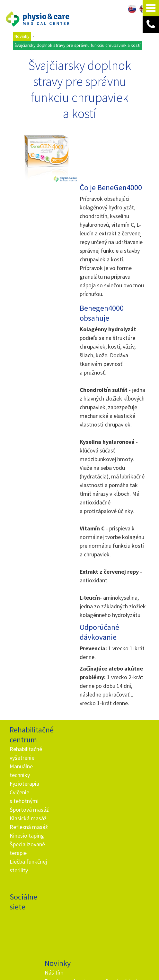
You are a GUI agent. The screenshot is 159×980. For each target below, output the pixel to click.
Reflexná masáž (29, 791)
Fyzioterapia (24, 748)
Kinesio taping (27, 800)
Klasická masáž (28, 782)
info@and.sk (75, 877)
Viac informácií (129, 955)
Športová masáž (29, 774)
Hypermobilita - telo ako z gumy (63, 790)
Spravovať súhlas (111, 968)
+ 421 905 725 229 (69, 868)
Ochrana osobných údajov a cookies (63, 968)
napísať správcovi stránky (123, 963)
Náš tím (55, 703)
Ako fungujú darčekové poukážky (60, 816)
